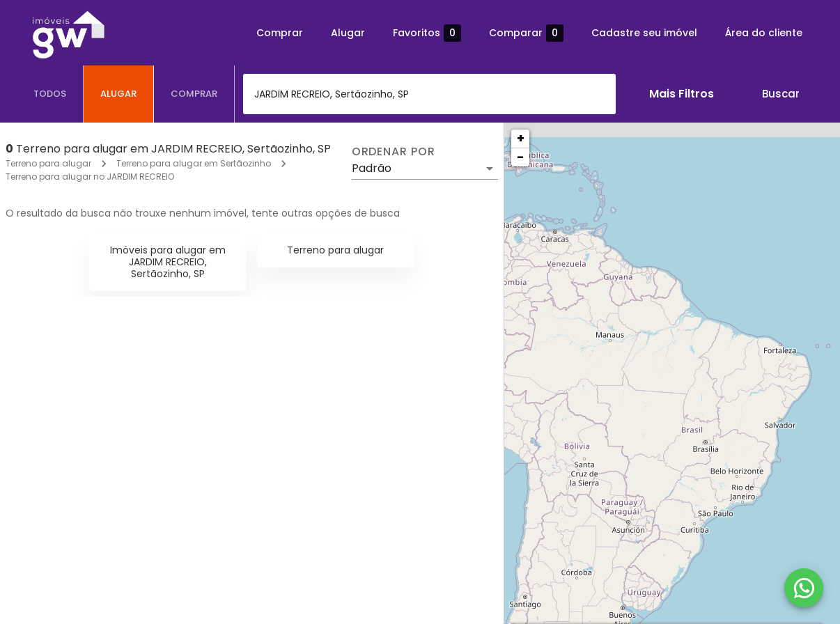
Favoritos (427, 33)
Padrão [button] (372, 168)
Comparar (526, 33)
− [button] (520, 157)
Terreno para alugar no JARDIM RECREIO (90, 177)
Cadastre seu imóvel (644, 33)
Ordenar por (394, 152)
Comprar (280, 33)
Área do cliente (764, 33)
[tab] (50, 94)
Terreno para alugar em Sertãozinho (194, 163)
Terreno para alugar (48, 163)
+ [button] (521, 138)
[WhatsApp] (804, 588)
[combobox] (429, 94)
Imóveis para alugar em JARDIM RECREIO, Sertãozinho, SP (168, 262)
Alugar (348, 33)
